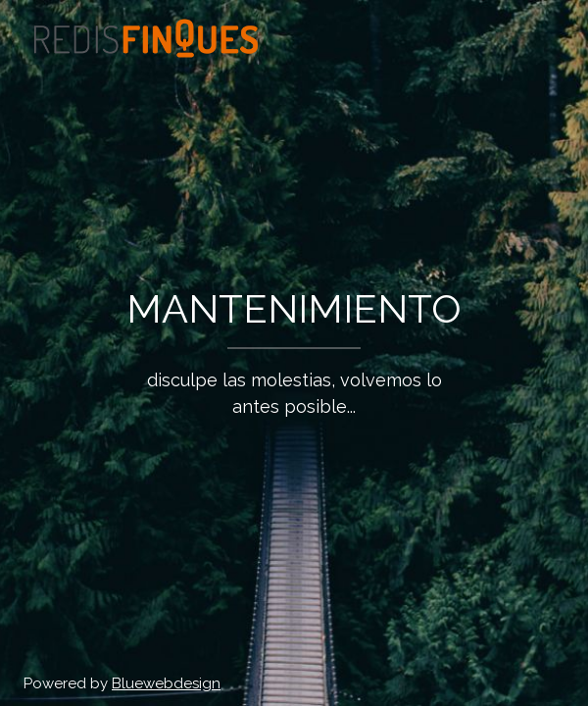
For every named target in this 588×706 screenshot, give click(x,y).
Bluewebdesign (166, 683)
